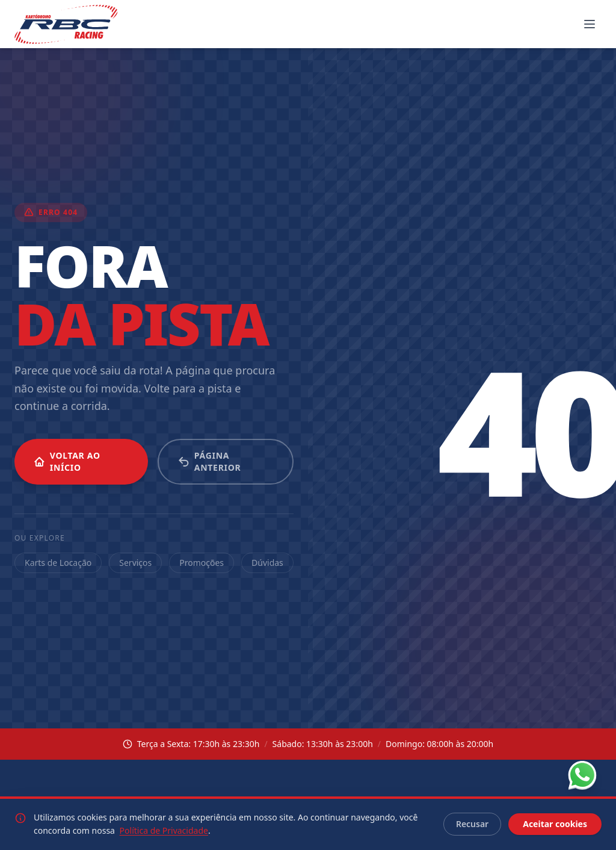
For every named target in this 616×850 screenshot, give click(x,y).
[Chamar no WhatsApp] (582, 775)
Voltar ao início (67, 461)
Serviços (135, 563)
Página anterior (209, 461)
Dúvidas (267, 563)
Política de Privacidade (164, 830)
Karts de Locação (58, 563)
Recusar (472, 824)
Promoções (202, 563)
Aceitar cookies (555, 824)
